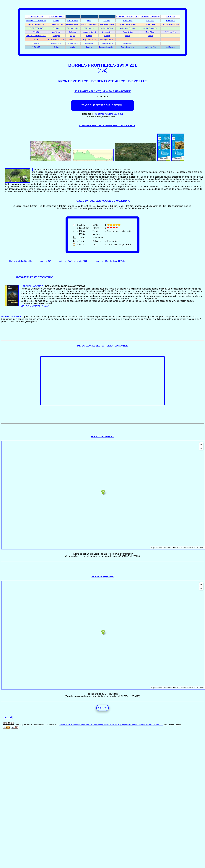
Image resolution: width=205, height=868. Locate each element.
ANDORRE (36, 47)
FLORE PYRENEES (56, 17)
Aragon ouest (73, 43)
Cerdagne (56, 36)
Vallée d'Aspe (128, 21)
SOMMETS (171, 17)
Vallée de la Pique (107, 28)
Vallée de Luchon (73, 28)
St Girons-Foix (171, 32)
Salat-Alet (73, 32)
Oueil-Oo (56, 28)
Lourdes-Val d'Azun (56, 24)
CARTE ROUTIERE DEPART (73, 261)
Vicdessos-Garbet (89, 32)
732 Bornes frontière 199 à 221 (108, 114)
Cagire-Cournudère (150, 28)
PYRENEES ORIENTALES (36, 36)
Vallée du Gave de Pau (128, 24)
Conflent (89, 36)
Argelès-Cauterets (73, 24)
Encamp (89, 47)
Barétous (107, 21)
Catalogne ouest (107, 43)
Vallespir (107, 36)
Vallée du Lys (89, 28)
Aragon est (89, 43)
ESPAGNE (36, 43)
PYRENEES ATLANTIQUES (36, 21)
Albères (150, 36)
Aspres (127, 36)
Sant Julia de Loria (127, 47)
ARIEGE (36, 32)
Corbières (73, 40)
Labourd (56, 21)
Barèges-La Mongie (107, 24)
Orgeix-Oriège (127, 32)
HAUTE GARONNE (36, 28)
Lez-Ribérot (56, 32)
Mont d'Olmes (150, 32)
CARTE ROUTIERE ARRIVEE (110, 261)
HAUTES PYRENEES (36, 24)
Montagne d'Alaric (107, 40)
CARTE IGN (46, 261)
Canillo (73, 47)
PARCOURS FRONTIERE (150, 17)
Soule (89, 21)
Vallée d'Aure (150, 24)
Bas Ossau (150, 21)
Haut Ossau (171, 21)
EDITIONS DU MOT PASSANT (36, 306)
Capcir (73, 36)
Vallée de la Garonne (128, 28)
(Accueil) (9, 717)
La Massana (171, 47)
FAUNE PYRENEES (36, 17)
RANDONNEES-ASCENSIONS (128, 17)
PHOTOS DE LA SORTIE (20, 261)
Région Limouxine (89, 40)
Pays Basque (56, 43)
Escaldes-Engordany (107, 47)
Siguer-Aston (107, 32)
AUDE (36, 40)
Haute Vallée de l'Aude (56, 40)
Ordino (56, 47)
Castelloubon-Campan (89, 24)
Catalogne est (128, 43)
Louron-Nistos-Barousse (171, 24)
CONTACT (102, 708)
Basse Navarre (73, 21)
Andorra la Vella (150, 47)
